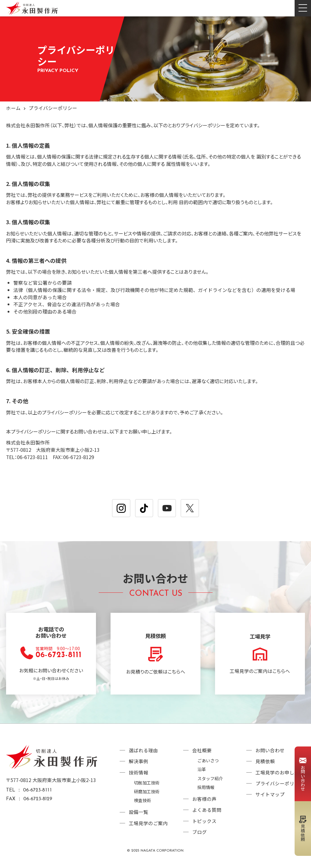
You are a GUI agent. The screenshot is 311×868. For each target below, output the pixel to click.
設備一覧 (138, 815)
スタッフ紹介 (210, 781)
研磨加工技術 (147, 794)
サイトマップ (270, 798)
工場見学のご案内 (148, 826)
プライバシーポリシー (280, 787)
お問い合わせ (270, 754)
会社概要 (202, 754)
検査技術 (142, 803)
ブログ (200, 834)
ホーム (13, 108)
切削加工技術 (147, 786)
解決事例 (138, 765)
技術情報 (138, 775)
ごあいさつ (208, 764)
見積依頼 (265, 765)
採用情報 (206, 789)
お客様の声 (204, 801)
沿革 (202, 772)
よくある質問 (207, 812)
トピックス (204, 823)
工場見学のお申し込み (280, 775)
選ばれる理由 (143, 754)
